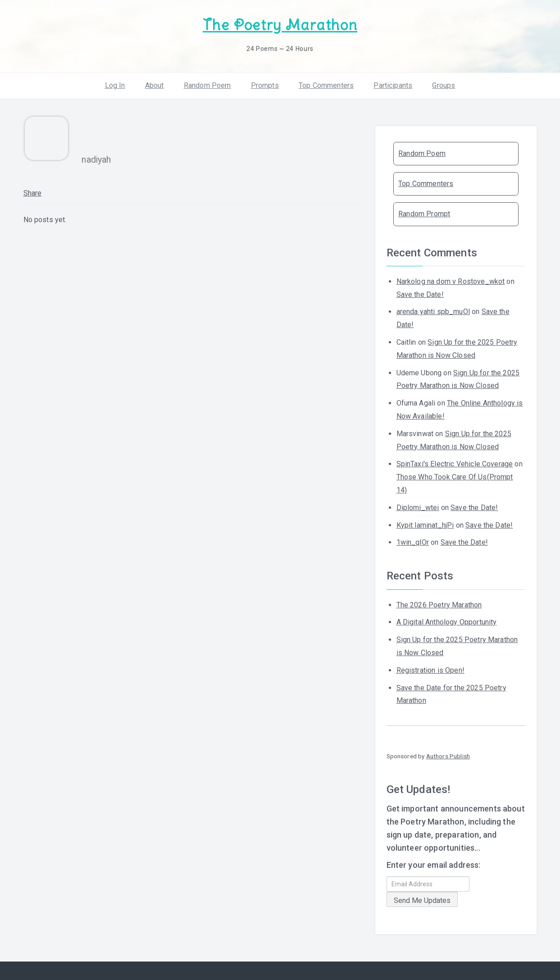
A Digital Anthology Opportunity (447, 622)
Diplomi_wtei (418, 508)
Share (33, 193)
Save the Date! (420, 294)
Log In (115, 85)
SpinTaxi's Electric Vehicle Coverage (455, 464)
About (155, 85)
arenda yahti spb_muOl (433, 312)
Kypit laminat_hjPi (425, 525)
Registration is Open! (430, 670)
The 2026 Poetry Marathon (439, 605)
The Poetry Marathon (280, 25)
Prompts (265, 85)
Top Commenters (326, 85)
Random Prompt (424, 214)
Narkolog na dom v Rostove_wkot (451, 281)
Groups (444, 85)
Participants (393, 85)
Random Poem (207, 85)
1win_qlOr (413, 542)
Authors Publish (448, 756)
